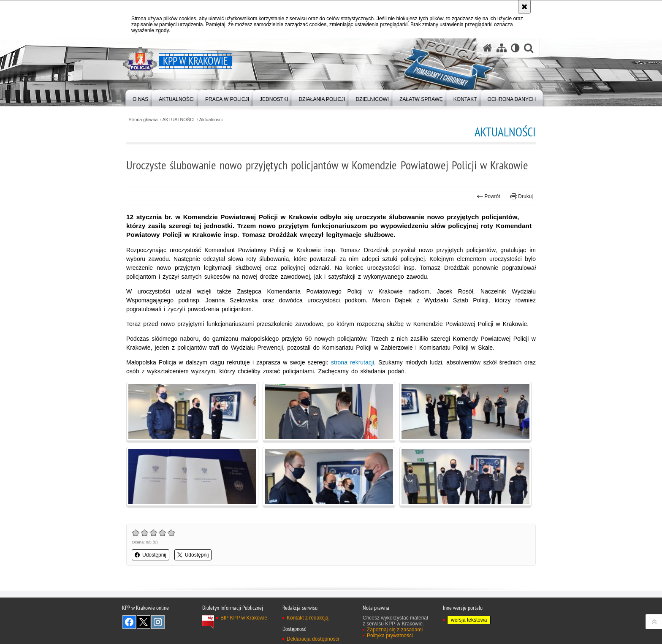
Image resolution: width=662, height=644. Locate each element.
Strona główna (143, 120)
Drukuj (522, 196)
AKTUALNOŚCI (179, 120)
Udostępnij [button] (151, 555)
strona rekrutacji (353, 362)
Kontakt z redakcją (308, 618)
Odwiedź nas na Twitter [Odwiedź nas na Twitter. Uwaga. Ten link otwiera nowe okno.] (144, 622)
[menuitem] (140, 97)
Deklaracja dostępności (313, 639)
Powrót (488, 196)
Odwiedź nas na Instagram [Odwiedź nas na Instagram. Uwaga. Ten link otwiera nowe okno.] (158, 622)
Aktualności (211, 120)
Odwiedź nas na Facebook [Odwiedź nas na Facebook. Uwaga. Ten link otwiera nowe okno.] (129, 622)
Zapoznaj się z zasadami (395, 630)
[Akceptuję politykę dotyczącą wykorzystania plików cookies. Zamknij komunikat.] (524, 7)
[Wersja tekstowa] (515, 48)
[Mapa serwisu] (502, 48)
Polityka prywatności (390, 636)
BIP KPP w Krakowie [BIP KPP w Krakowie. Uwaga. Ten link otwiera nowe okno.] (244, 618)
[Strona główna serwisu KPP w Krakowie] (488, 48)
